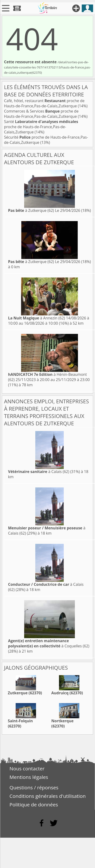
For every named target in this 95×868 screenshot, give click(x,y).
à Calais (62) (39, 472)
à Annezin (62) (36, 318)
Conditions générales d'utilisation (48, 796)
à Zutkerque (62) (31, 210)
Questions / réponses (34, 787)
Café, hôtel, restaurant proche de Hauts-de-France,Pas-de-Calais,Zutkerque (44, 103)
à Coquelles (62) (49, 643)
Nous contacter (27, 768)
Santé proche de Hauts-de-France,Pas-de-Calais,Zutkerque (41, 127)
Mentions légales (29, 777)
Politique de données (34, 804)
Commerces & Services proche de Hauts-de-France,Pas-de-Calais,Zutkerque (41, 114)
